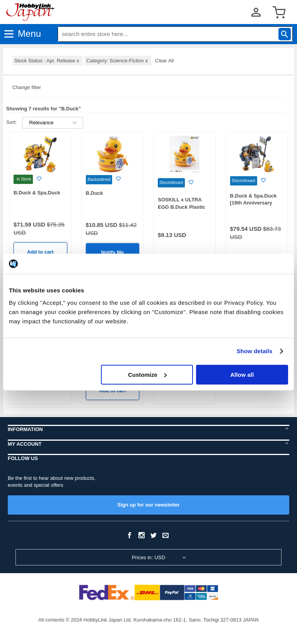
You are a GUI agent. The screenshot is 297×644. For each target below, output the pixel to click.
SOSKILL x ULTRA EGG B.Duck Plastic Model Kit (182, 207)
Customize (147, 375)
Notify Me (113, 252)
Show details (255, 351)
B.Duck (95, 193)
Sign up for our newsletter (148, 505)
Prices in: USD (149, 557)
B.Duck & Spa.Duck (37, 193)
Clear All (164, 61)
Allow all (242, 375)
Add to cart (40, 252)
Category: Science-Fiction (118, 61)
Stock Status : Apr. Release (47, 61)
